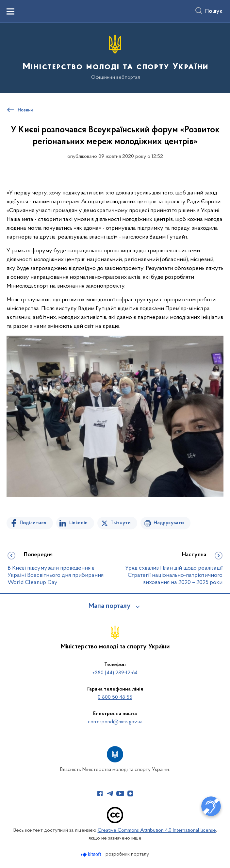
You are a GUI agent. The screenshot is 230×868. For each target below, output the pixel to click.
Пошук (214, 11)
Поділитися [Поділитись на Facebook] (33, 523)
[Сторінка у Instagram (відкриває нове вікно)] (130, 793)
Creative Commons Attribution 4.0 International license (157, 830)
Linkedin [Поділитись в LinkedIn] (78, 523)
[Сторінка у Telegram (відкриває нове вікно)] (110, 793)
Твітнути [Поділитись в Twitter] (121, 523)
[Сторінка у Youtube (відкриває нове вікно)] (120, 793)
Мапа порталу (110, 606)
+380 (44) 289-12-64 (115, 673)
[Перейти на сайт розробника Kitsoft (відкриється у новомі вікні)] (92, 854)
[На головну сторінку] (115, 57)
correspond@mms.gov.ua (115, 722)
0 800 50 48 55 (115, 697)
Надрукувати (169, 523)
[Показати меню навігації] (10, 11)
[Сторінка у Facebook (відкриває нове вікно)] (100, 793)
